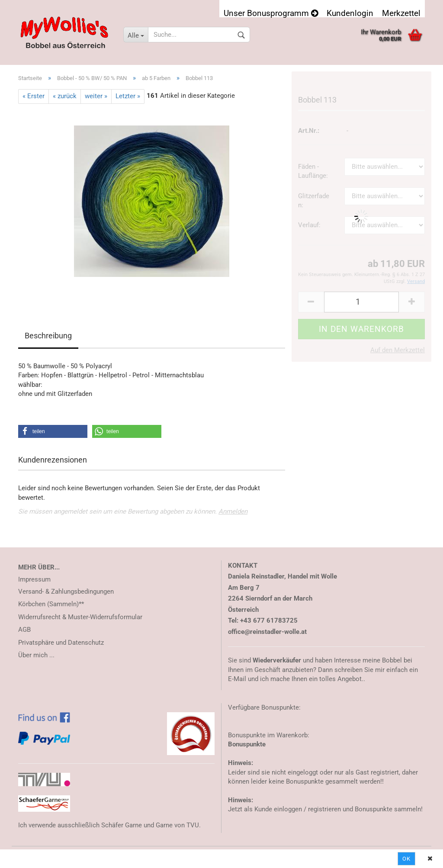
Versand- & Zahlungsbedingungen (66, 592)
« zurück (65, 96)
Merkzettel (401, 13)
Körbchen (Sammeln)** (51, 604)
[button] (53, 431)
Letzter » (128, 96)
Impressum (34, 579)
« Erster (34, 96)
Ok (406, 859)
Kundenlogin (350, 13)
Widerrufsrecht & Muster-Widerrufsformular (80, 617)
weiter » (96, 96)
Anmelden (233, 511)
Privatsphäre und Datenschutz (61, 643)
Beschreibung (48, 336)
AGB (24, 630)
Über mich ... (36, 655)
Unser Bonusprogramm (271, 13)
